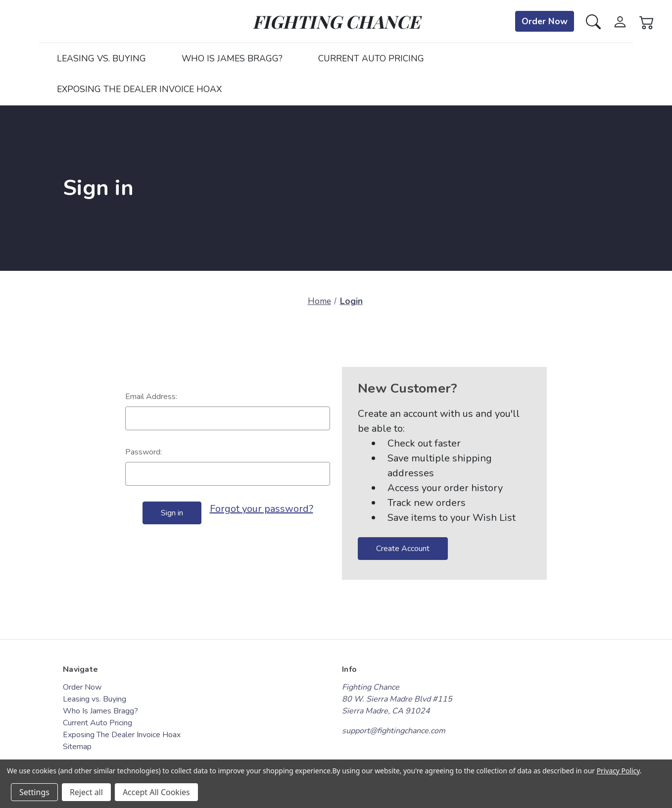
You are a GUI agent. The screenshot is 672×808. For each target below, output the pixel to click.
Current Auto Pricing (371, 58)
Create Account (403, 549)
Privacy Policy (618, 771)
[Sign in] (620, 21)
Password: (144, 452)
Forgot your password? (262, 509)
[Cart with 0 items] (647, 21)
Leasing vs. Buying (101, 58)
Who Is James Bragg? (232, 58)
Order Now (545, 21)
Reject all (86, 792)
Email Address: (151, 397)
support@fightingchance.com (394, 731)
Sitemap (77, 747)
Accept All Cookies (156, 792)
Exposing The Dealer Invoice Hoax (139, 89)
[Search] (593, 21)
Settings (34, 792)
